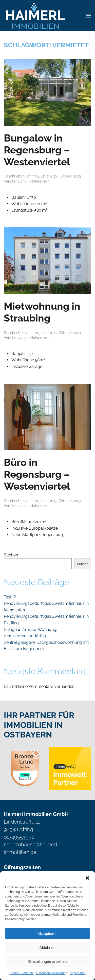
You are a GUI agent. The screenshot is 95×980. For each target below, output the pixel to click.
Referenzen (40, 181)
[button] (87, 877)
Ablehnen (48, 947)
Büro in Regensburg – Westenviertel (37, 474)
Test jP (10, 597)
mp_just (39, 176)
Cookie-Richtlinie (22, 973)
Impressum (78, 973)
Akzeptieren (48, 934)
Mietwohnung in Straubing (42, 312)
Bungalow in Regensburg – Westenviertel (37, 150)
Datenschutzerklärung (52, 973)
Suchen (11, 555)
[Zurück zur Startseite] (35, 16)
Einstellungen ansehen (48, 961)
